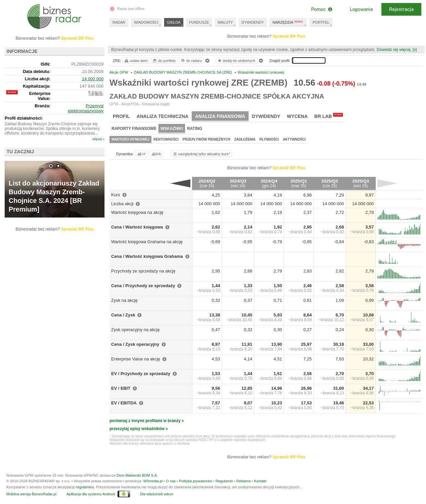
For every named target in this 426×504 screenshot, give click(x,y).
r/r (141, 154)
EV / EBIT (121, 388)
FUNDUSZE (199, 22)
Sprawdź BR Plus (289, 36)
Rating (195, 129)
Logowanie (361, 9)
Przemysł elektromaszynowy (86, 108)
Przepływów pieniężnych (207, 139)
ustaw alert (136, 61)
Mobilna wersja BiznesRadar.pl (31, 494)
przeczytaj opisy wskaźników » (139, 429)
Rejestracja (401, 9)
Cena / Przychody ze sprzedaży (143, 286)
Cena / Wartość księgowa (137, 227)
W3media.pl (153, 481)
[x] (415, 50)
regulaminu (85, 487)
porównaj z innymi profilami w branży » (147, 421)
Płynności (269, 139)
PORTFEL (321, 22)
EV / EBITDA (124, 403)
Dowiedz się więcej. (394, 50)
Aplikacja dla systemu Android (91, 494)
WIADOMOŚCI (146, 22)
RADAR (119, 22)
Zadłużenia (245, 139)
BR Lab (328, 116)
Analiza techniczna (162, 116)
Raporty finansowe (134, 129)
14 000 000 (93, 79)
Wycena (297, 116)
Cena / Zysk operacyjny (135, 344)
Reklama (243, 481)
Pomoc (321, 9)
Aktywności (294, 139)
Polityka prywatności (196, 481)
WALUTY (225, 22)
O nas (171, 481)
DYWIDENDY (253, 22)
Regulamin (224, 481)
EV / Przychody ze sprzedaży (141, 374)
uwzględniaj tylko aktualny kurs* (201, 154)
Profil (121, 116)
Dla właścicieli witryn (157, 494)
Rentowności (166, 139)
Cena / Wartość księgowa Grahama (147, 256)
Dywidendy (266, 116)
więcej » (99, 139)
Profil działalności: (24, 118)
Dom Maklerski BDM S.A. (137, 475)
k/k (156, 154)
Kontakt (260, 481)
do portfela (164, 61)
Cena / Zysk (123, 315)
